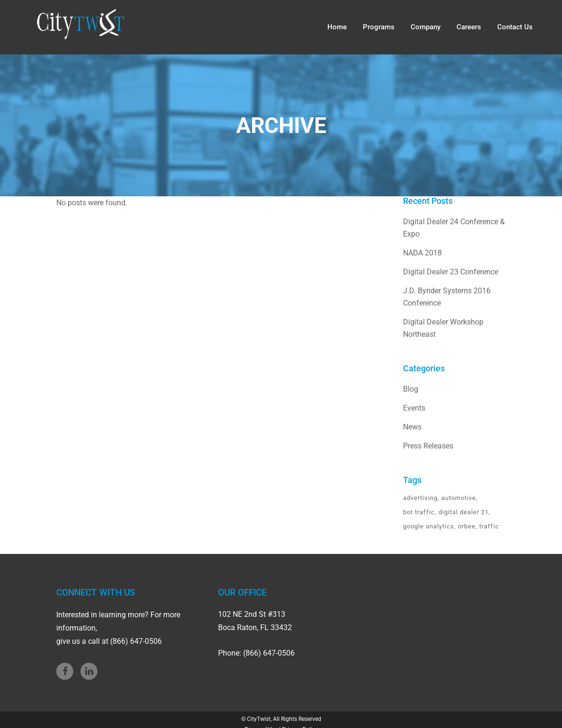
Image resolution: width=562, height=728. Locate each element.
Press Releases (428, 446)
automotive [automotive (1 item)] (459, 498)
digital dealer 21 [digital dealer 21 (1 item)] (464, 512)
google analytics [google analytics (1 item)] (429, 526)
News (412, 427)
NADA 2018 (422, 253)
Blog (411, 389)
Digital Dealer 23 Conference (451, 272)
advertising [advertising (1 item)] (420, 498)
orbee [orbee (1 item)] (467, 526)
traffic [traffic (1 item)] (489, 526)
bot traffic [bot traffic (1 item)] (419, 512)
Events (414, 408)
